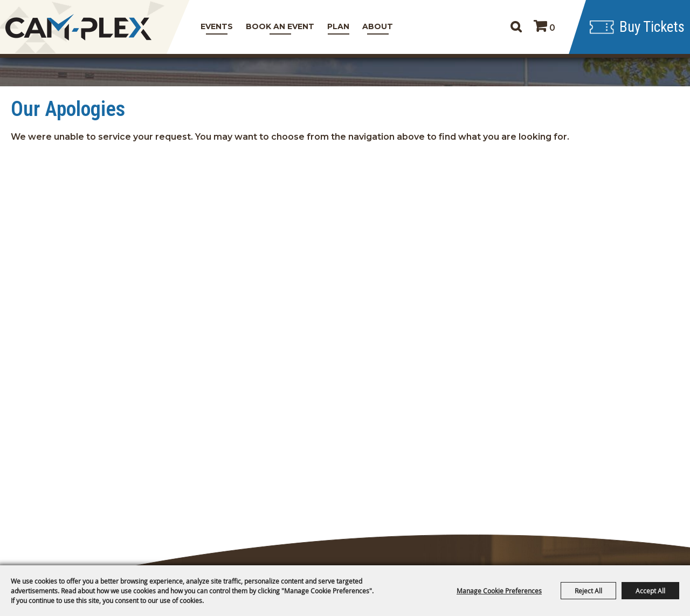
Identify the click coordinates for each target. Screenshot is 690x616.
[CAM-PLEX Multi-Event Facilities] (78, 27)
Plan (338, 26)
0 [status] (552, 28)
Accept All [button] (650, 591)
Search (516, 27)
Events (217, 26)
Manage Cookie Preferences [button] (499, 591)
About (378, 26)
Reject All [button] (588, 591)
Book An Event (280, 26)
